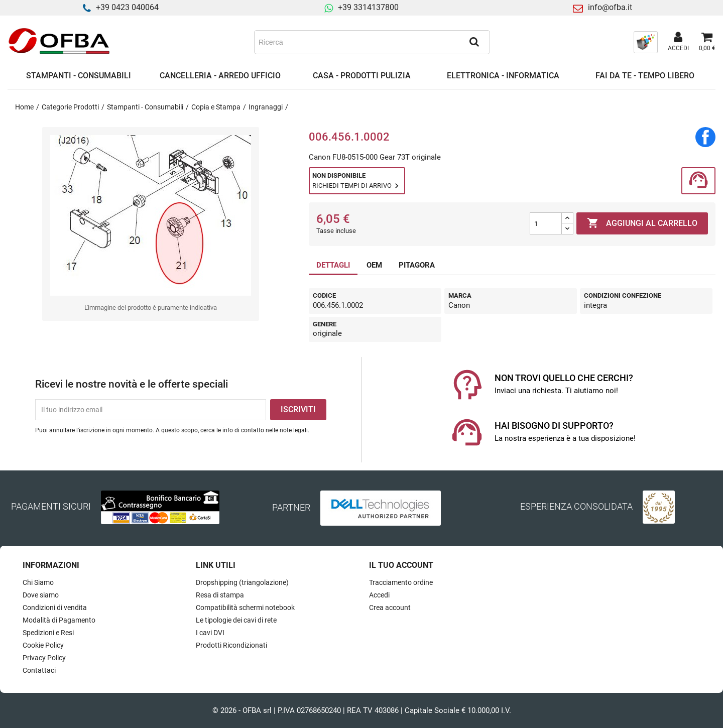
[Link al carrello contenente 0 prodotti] (707, 42)
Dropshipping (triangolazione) (242, 582)
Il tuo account (401, 565)
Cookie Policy (43, 645)
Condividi (705, 137)
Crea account (390, 608)
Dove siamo (41, 595)
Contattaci (39, 670)
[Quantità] (546, 223)
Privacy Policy (44, 658)
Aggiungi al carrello (642, 223)
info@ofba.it (610, 7)
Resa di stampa (220, 595)
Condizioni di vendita (55, 608)
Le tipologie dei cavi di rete (236, 620)
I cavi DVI (210, 633)
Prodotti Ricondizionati (231, 645)
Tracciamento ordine (401, 582)
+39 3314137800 (368, 7)
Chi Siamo (38, 582)
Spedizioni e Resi (48, 633)
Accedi (379, 595)
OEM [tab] (374, 265)
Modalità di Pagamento (59, 620)
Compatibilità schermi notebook (245, 608)
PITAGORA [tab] (417, 265)
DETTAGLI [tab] (333, 265)
